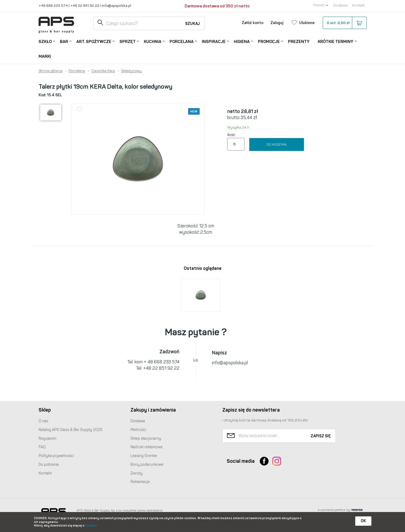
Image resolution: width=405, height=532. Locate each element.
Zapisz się (321, 436)
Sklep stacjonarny (146, 439)
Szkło (45, 41)
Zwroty (136, 473)
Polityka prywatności (56, 456)
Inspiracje (214, 41)
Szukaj (193, 24)
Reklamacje (140, 482)
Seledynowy (131, 71)
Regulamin (47, 439)
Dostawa (340, 5)
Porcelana (182, 41)
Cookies (91, 526)
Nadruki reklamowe (147, 447)
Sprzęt (128, 41)
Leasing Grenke (144, 456)
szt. (344, 23)
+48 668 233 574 (54, 6)
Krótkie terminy (336, 41)
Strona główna (50, 71)
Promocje (269, 41)
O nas (43, 421)
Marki (45, 56)
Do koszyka (277, 144)
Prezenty (299, 42)
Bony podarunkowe (147, 465)
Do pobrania (49, 465)
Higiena (242, 41)
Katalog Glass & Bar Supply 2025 (71, 430)
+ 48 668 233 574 (162, 362)
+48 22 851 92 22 (85, 6)
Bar (64, 41)
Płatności (138, 430)
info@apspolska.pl (116, 6)
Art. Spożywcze (94, 41)
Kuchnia (153, 41)
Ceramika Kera (103, 71)
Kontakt (358, 5)
